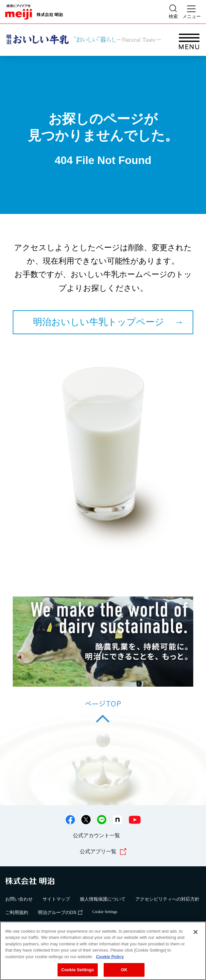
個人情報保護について (103, 899)
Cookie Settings (105, 912)
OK (124, 970)
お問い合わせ (19, 899)
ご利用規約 (17, 913)
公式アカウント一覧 (96, 835)
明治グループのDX (60, 913)
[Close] (196, 932)
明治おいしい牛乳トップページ (99, 322)
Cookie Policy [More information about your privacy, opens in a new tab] (110, 957)
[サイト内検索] (173, 12)
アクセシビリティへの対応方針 (167, 899)
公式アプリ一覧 (103, 852)
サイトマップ (56, 899)
